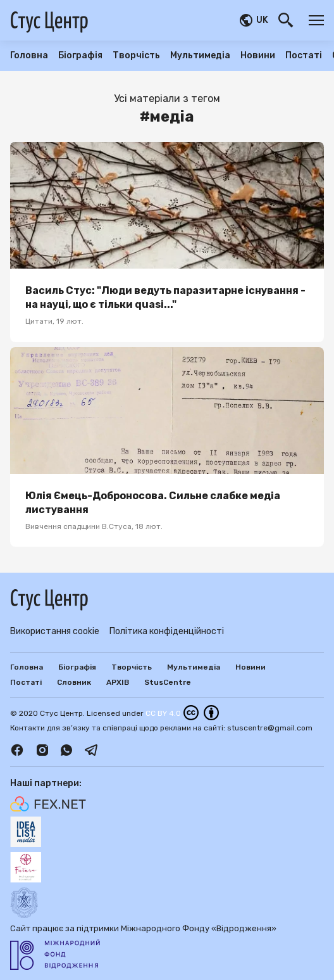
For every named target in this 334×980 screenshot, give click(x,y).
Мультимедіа (200, 56)
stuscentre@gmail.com (270, 728)
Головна (29, 56)
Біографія (80, 56)
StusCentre (168, 682)
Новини (258, 56)
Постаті (304, 56)
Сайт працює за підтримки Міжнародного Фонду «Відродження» (143, 947)
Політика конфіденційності (167, 631)
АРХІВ (118, 682)
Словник (74, 682)
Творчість (136, 56)
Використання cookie (55, 631)
